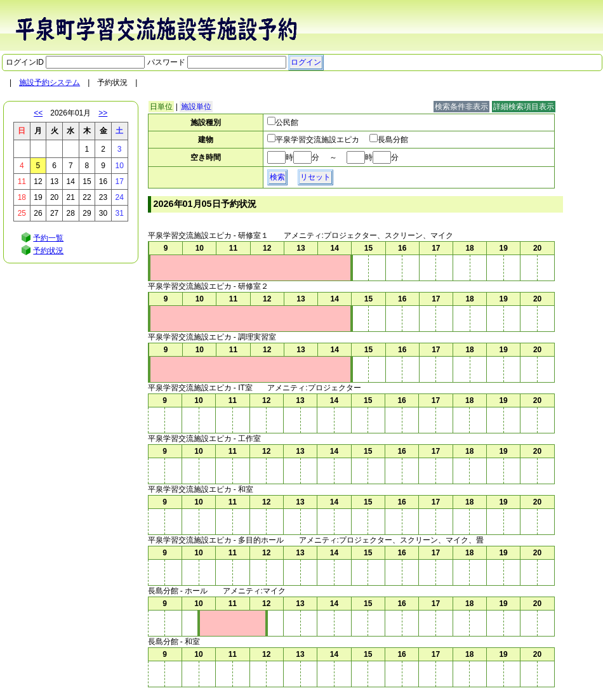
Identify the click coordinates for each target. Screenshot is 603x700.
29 (87, 213)
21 (71, 197)
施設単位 (196, 107)
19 (38, 197)
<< (38, 113)
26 (38, 213)
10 (119, 166)
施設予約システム (50, 83)
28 (71, 213)
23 (103, 197)
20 (54, 197)
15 (87, 182)
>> (103, 113)
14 (71, 182)
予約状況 (48, 251)
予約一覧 (48, 238)
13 (54, 182)
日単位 (161, 107)
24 (119, 197)
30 (103, 213)
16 (103, 182)
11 (22, 182)
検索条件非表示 (461, 107)
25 (22, 213)
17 (119, 182)
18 (22, 197)
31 (119, 213)
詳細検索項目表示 (524, 107)
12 (38, 182)
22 (87, 197)
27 (54, 213)
